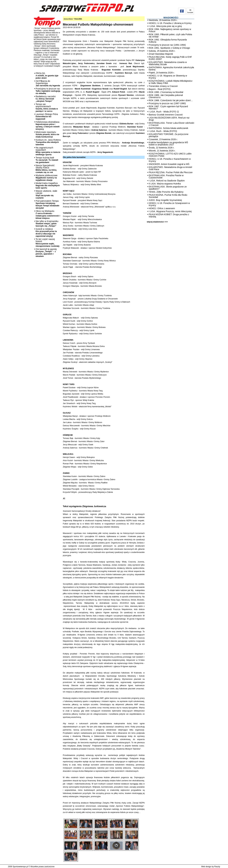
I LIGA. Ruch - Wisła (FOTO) (163, 131)
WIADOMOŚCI (171, 18)
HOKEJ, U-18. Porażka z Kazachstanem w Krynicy (170, 160)
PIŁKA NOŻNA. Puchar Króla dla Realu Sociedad (168, 196)
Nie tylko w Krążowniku (47, 224)
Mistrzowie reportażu (47, 134)
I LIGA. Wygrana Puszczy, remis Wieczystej (170, 211)
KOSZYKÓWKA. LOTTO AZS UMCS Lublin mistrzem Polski (170, 155)
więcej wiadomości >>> (157, 222)
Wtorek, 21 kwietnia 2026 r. (162, 151)
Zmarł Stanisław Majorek (161, 54)
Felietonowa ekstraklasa (48, 125)
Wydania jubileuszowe (47, 178)
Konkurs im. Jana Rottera (48, 142)
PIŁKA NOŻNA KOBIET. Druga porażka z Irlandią (169, 215)
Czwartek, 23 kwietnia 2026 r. (163, 139)
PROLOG (47, 76)
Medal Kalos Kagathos (48, 185)
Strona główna (68, 19)
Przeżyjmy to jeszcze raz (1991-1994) (167, 45)
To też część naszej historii (48, 243)
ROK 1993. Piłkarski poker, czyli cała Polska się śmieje (170, 36)
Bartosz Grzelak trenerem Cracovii (166, 115)
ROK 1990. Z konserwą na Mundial (166, 92)
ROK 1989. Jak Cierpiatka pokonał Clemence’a (166, 96)
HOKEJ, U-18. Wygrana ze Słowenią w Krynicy (168, 77)
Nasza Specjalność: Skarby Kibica (46, 169)
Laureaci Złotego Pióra (47, 116)
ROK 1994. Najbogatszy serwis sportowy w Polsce (170, 30)
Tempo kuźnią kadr (47, 160)
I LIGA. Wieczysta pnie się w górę (165, 26)
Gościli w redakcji (46, 232)
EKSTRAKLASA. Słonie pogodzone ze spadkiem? (168, 188)
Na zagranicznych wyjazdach (48, 151)
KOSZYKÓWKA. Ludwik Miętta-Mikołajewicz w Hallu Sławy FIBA (171, 82)
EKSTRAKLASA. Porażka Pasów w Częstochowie (166, 176)
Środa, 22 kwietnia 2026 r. (162, 148)
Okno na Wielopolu (48, 215)
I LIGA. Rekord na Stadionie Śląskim (167, 181)
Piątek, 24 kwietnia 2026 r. (162, 73)
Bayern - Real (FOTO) (160, 89)
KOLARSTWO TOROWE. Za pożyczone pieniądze (169, 135)
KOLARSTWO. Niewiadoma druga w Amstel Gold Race (170, 168)
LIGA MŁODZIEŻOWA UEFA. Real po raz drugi (169, 119)
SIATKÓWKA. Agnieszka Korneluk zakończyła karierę (171, 69)
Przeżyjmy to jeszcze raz (48, 91)
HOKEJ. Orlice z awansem (162, 208)
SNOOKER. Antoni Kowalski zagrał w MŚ (169, 164)
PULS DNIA (78, 19)
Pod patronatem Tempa (47, 204)
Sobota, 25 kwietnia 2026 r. (162, 51)
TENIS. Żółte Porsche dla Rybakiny (166, 192)
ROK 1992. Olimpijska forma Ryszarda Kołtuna (168, 41)
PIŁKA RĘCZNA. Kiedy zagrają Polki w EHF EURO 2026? (170, 58)
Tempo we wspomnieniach (47, 108)
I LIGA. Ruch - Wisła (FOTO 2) (164, 112)
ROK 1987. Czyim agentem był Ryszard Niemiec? (168, 108)
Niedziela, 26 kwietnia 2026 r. (163, 20)
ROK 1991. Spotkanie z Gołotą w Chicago (169, 48)
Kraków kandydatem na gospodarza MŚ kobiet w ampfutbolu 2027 (168, 144)
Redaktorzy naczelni (46, 99)
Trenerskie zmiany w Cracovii (163, 86)
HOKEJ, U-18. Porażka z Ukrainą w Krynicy (170, 23)
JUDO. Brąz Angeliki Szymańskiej (165, 200)
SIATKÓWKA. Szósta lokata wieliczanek (169, 128)
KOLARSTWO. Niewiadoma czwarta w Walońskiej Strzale (168, 63)
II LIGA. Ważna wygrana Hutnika (165, 184)
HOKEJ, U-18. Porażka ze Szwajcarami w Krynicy (169, 204)
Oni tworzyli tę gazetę (46, 253)
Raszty (217, 867)
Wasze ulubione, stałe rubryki (46, 194)
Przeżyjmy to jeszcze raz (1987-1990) (167, 103)
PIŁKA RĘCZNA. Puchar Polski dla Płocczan (171, 172)
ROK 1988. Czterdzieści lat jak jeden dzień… (171, 100)
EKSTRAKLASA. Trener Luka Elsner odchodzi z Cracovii (171, 124)
